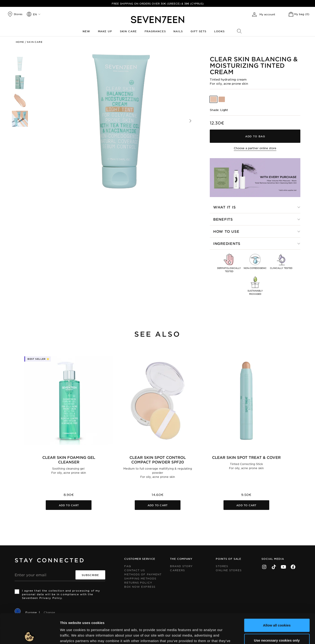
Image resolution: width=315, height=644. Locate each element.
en (35, 14)
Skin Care (128, 31)
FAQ (128, 566)
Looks (219, 31)
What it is (225, 207)
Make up (105, 31)
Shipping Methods (140, 578)
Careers (177, 570)
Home (20, 42)
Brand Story (181, 566)
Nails (178, 31)
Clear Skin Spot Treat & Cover (246, 457)
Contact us (135, 570)
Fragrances (155, 31)
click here (212, 616)
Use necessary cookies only (277, 610)
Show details (236, 635)
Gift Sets (198, 31)
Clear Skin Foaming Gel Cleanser (69, 460)
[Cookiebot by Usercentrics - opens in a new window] (30, 635)
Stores (222, 566)
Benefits (223, 219)
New (86, 31)
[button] (190, 121)
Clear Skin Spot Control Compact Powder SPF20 (158, 460)
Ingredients (227, 243)
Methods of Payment (143, 574)
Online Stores (229, 570)
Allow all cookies (277, 595)
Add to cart (69, 505)
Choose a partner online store (255, 148)
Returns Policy (138, 582)
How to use (226, 231)
